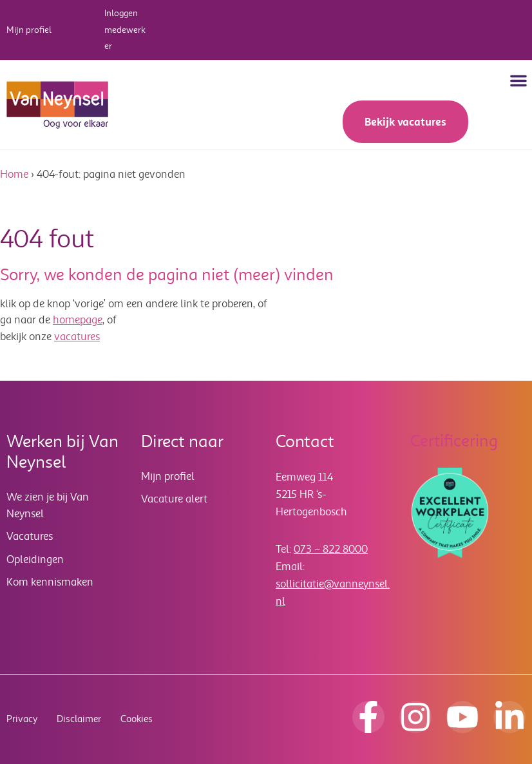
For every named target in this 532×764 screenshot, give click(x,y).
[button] (518, 81)
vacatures (77, 337)
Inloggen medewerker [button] (125, 30)
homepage (78, 320)
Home (14, 174)
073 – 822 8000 (331, 549)
